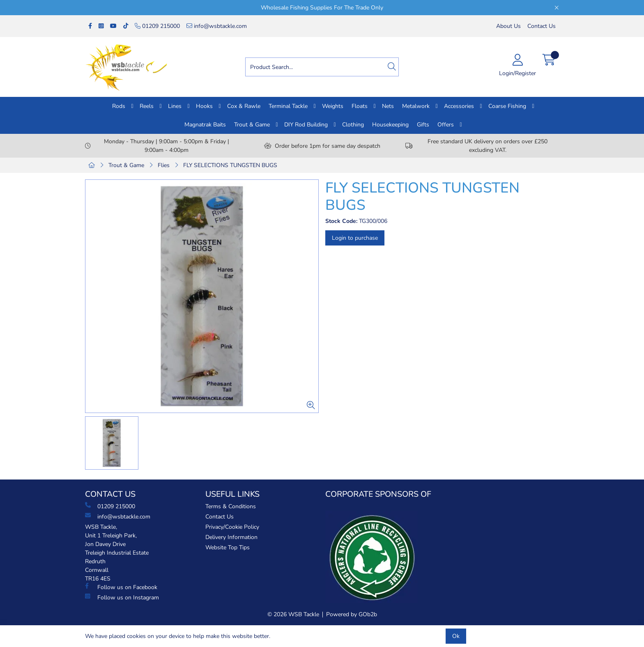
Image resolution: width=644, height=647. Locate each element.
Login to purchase (355, 238)
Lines (175, 106)
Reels (147, 106)
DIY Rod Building (306, 125)
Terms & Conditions (231, 506)
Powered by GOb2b (352, 614)
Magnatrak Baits (205, 125)
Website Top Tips (228, 547)
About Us (508, 26)
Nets (388, 106)
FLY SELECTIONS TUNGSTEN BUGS (230, 165)
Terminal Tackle (288, 106)
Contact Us (542, 26)
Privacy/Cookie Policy (232, 527)
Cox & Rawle (244, 106)
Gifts (423, 125)
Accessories (459, 106)
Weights (333, 106)
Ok (456, 636)
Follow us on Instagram (122, 597)
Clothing (353, 125)
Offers (446, 125)
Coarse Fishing (507, 106)
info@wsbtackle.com (217, 26)
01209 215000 (157, 26)
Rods (119, 106)
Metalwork (416, 106)
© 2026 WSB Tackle (293, 614)
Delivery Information (231, 537)
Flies (164, 165)
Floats (360, 106)
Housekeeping (390, 125)
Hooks (204, 106)
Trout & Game (252, 125)
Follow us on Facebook (121, 587)
